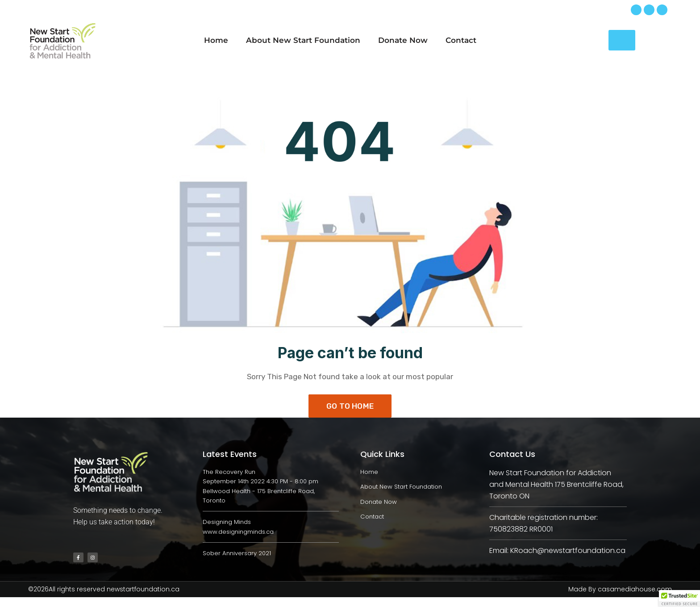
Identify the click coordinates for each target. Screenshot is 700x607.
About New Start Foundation (303, 40)
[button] (679, 599)
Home (216, 40)
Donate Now (403, 40)
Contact (461, 40)
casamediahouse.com (635, 599)
